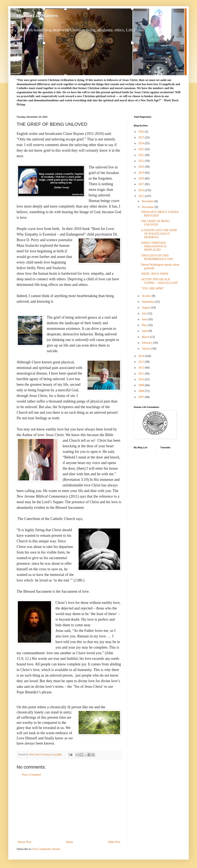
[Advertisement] (69, 808)
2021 (142, 161)
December (148, 201)
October (147, 296)
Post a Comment (31, 775)
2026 (142, 132)
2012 (142, 368)
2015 (142, 196)
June (145, 319)
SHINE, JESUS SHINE (155, 274)
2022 (142, 155)
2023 (142, 149)
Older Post (114, 842)
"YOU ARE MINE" (153, 288)
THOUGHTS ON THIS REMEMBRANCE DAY (157, 257)
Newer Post (24, 842)
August (146, 308)
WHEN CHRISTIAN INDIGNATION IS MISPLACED (154, 246)
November (148, 207)
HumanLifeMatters (37, 16)
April (145, 331)
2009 (142, 385)
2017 (142, 184)
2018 (142, 178)
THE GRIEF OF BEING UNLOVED (155, 223)
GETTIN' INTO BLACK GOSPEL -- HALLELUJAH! (160, 281)
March (146, 337)
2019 (142, 173)
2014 (142, 356)
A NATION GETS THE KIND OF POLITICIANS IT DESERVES (159, 234)
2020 (142, 167)
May (145, 325)
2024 (142, 143)
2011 (142, 374)
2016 (142, 190)
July (144, 314)
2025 (142, 137)
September (148, 302)
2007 (142, 397)
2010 (142, 379)
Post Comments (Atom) (46, 849)
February (147, 343)
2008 (142, 391)
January (147, 349)
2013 (142, 362)
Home (69, 842)
